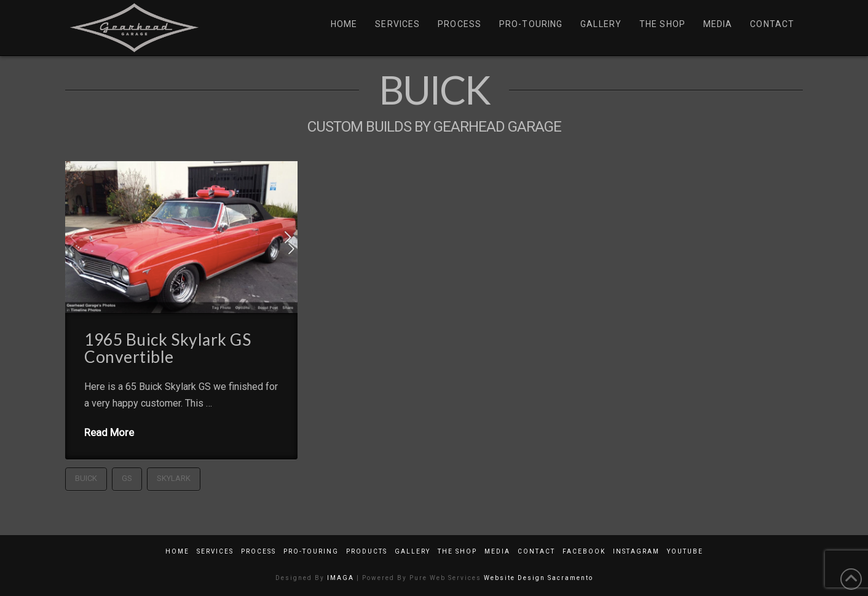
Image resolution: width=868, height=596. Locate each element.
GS (127, 478)
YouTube (685, 551)
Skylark (174, 478)
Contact (536, 551)
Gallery (412, 551)
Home (177, 551)
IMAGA (341, 578)
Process (258, 551)
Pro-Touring (311, 551)
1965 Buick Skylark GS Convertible (168, 348)
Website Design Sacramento (539, 578)
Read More (109, 432)
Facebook (584, 551)
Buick (86, 478)
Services (215, 551)
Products (367, 551)
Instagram (636, 551)
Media (497, 551)
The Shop (457, 551)
